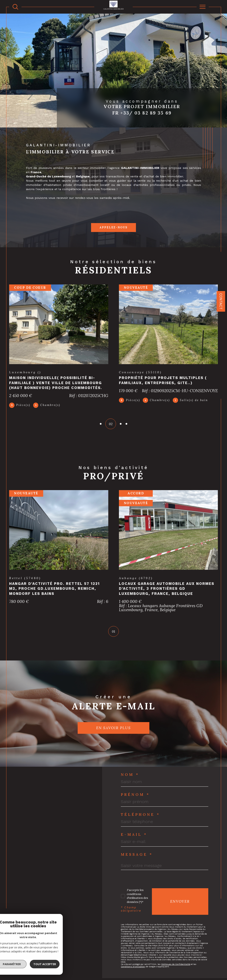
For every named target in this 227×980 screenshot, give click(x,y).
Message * (137, 849)
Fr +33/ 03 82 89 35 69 (142, 113)
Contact (221, 301)
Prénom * (135, 790)
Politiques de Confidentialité (176, 959)
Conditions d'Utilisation (133, 962)
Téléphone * (140, 810)
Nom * (130, 770)
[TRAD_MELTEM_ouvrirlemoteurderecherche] (15, 7)
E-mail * (134, 829)
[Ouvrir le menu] (203, 7)
